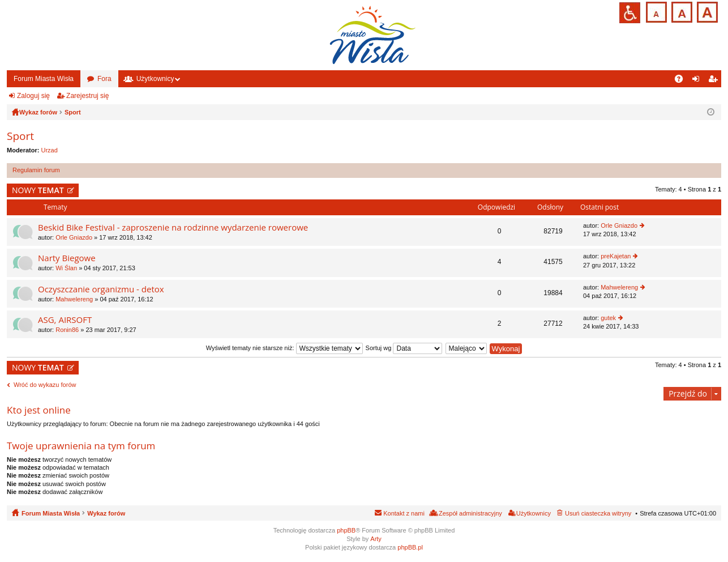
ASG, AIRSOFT (65, 320)
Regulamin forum (36, 170)
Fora (104, 79)
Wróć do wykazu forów (45, 385)
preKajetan (616, 256)
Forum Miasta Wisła (44, 79)
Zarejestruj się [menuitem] (715, 81)
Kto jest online (39, 410)
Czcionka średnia (681, 11)
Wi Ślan (66, 268)
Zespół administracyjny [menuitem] (470, 513)
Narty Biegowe (67, 258)
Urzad (50, 150)
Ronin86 (67, 330)
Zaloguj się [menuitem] (698, 81)
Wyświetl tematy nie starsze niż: (284, 348)
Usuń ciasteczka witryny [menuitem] (598, 513)
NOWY (38, 190)
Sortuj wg (404, 348)
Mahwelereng (74, 299)
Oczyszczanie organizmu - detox (101, 289)
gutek (608, 318)
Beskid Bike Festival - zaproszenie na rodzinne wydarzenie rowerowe (173, 227)
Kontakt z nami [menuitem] (404, 513)
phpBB (346, 530)
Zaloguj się (33, 96)
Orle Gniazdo (74, 237)
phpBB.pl (410, 547)
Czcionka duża (706, 11)
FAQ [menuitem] (682, 81)
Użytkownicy (155, 79)
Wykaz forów (106, 513)
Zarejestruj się (87, 96)
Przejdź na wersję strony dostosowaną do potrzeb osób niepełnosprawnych (630, 13)
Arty (376, 539)
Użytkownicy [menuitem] (534, 513)
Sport (20, 136)
